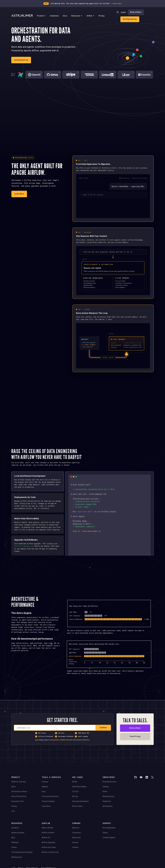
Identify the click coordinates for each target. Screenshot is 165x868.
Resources (77, 16)
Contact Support (109, 837)
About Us (76, 828)
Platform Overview (19, 782)
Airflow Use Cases (49, 847)
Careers (75, 842)
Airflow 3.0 (46, 837)
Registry (45, 786)
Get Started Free (130, 19)
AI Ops (75, 782)
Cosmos (45, 782)
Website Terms (65, 740)
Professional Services (50, 796)
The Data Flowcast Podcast (22, 852)
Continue (103, 728)
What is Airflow (48, 828)
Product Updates (48, 801)
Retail (105, 791)
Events (14, 847)
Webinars (15, 842)
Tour (13, 811)
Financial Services (109, 782)
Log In (123, 12)
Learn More (46, 806)
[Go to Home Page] (22, 16)
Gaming (106, 786)
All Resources (17, 857)
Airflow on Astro (48, 832)
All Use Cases (77, 806)
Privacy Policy (55, 740)
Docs (65, 16)
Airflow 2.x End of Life (50, 852)
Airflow (90, 16)
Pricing (102, 16)
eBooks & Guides (18, 832)
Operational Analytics (80, 801)
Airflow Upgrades (49, 842)
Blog (13, 837)
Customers (54, 16)
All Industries (108, 806)
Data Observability (79, 786)
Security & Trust (18, 801)
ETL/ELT (75, 791)
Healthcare (107, 801)
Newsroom (76, 837)
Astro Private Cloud (19, 796)
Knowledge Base (109, 828)
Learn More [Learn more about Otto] (19, 194)
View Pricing (135, 736)
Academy (15, 828)
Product (41, 16)
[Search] (118, 12)
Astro (14, 786)
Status (105, 832)
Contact (75, 847)
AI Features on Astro (19, 791)
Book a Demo (136, 12)
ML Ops (75, 796)
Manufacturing (108, 796)
